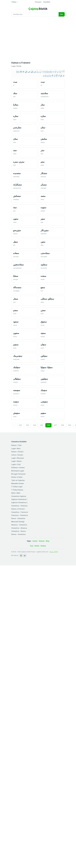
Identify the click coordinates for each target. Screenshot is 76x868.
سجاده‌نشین (18, 265)
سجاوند (44, 265)
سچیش (16, 413)
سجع (43, 287)
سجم (15, 310)
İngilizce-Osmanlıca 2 (19, 502)
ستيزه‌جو (17, 230)
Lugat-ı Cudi (16, 464)
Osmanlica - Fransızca (20, 512)
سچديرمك (18, 356)
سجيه (43, 333)
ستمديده (17, 173)
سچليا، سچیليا (47, 367)
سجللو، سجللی (47, 299)
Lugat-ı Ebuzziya (18, 458)
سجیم (16, 344)
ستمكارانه (17, 185)
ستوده (43, 207)
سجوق (44, 322)
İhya (32, 546)
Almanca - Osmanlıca (19, 525)
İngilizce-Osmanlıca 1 (19, 499)
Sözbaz (43, 546)
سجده (43, 276)
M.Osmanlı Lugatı (18, 471)
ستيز (43, 219)
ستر (42, 150)
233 (27, 425)
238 (62, 425)
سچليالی (17, 379)
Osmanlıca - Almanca (19, 528)
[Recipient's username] (35, 14)
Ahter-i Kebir (16, 493)
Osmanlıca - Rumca (18, 531)
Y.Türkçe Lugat (17, 487)
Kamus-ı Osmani (17, 452)
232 (20, 425)
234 (35, 425)
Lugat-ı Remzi (16, 461)
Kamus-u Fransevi (18, 509)
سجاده (16, 253)
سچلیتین (44, 379)
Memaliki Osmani (18, 483)
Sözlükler (47, 2)
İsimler (35, 541)
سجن (43, 310)
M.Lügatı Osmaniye (18, 474)
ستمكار (44, 173)
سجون (16, 333)
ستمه (43, 196)
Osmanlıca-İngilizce (19, 496)
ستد (15, 150)
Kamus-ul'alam (17, 477)
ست (15, 82)
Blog (47, 541)
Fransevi (38, 2)
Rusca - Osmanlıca (18, 518)
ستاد (15, 93)
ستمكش (17, 196)
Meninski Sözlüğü (18, 522)
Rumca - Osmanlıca (18, 534)
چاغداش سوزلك (54, 552)
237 (55, 425)
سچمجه (17, 390)
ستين (43, 242)
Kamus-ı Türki (16, 445)
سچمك (44, 390)
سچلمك (17, 367)
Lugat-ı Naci (16, 448)
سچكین (44, 356)
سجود (16, 322)
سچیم (43, 413)
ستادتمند (44, 93)
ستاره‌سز (17, 127)
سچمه (16, 402)
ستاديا (16, 105)
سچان (43, 344)
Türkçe (14, 2)
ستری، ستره (19, 162)
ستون (16, 219)
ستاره (16, 116)
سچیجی (44, 402)
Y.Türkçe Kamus (17, 490)
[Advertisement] (20, 39)
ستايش (44, 139)
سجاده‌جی (45, 253)
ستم (43, 162)
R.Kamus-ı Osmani (18, 468)
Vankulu (42, 541)
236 (48, 425)
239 (69, 425)
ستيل (15, 242)
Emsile (37, 546)
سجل (16, 299)
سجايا (16, 276)
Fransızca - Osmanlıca (20, 515)
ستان (43, 127)
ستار (43, 105)
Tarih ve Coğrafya (18, 480)
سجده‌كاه (17, 287)
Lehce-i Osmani (17, 455)
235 (41, 425)
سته (15, 207)
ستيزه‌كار (45, 230)
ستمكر (44, 185)
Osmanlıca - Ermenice (19, 506)
